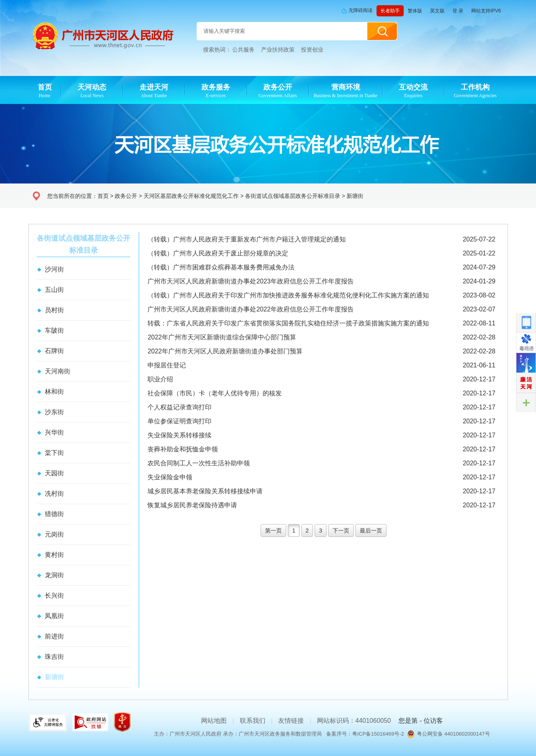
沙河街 (54, 269)
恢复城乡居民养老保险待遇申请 (192, 505)
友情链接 (291, 721)
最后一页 (371, 531)
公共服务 (243, 50)
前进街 (54, 636)
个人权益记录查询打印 (179, 407)
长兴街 (54, 595)
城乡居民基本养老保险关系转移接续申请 (205, 491)
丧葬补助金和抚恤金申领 (183, 449)
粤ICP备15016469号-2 (378, 734)
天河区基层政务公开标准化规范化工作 (191, 196)
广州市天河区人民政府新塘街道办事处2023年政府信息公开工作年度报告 (251, 281)
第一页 (273, 531)
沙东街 (54, 412)
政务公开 (126, 196)
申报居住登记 (167, 365)
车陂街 (54, 330)
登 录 (458, 11)
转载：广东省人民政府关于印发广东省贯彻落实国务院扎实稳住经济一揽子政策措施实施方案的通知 (288, 323)
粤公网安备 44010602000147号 (453, 734)
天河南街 (58, 371)
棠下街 (54, 453)
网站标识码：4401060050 (354, 721)
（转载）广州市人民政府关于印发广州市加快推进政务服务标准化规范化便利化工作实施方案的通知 (288, 295)
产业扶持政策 (278, 50)
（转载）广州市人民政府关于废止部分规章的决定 (218, 253)
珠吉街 (54, 657)
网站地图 (214, 721)
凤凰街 (54, 616)
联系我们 (253, 721)
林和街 (54, 392)
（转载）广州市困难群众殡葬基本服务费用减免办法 (221, 267)
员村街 (54, 310)
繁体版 (415, 11)
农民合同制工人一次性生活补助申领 (199, 463)
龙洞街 (54, 575)
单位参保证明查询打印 (179, 421)
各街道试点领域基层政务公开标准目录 (293, 196)
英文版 (437, 11)
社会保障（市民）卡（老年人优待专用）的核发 (215, 393)
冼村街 (54, 494)
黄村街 (54, 555)
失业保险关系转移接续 (179, 435)
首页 (103, 196)
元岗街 (54, 534)
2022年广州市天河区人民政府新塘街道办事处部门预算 (225, 351)
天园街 (54, 473)
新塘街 (355, 196)
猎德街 (54, 514)
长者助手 (390, 11)
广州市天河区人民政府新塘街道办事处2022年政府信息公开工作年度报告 (251, 309)
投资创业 (312, 50)
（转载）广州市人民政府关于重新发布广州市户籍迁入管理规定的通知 (247, 239)
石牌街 (54, 351)
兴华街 (54, 432)
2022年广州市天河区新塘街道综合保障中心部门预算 (222, 337)
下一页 (341, 531)
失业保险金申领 (170, 477)
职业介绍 (160, 379)
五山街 (54, 290)
